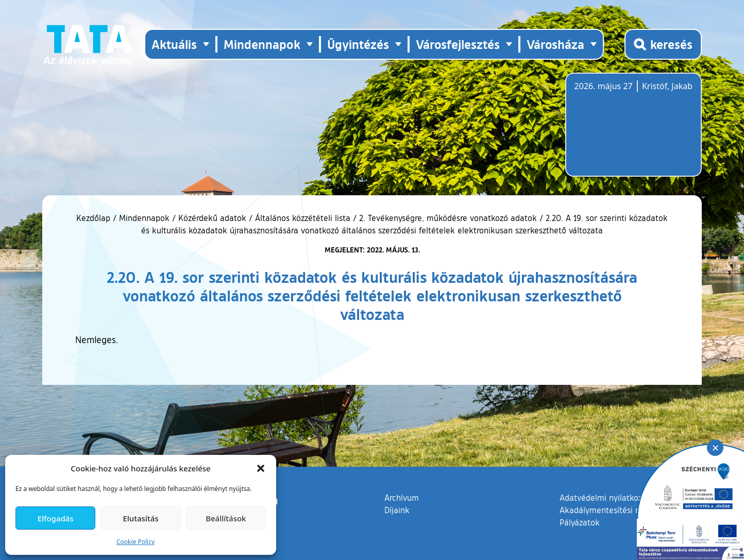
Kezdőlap (95, 218)
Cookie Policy (136, 542)
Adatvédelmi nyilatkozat (605, 498)
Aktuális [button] (174, 44)
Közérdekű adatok (212, 218)
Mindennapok (144, 218)
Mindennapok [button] (262, 44)
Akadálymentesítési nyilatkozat (618, 510)
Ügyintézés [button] (358, 44)
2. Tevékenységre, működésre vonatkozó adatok (448, 218)
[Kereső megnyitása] (663, 44)
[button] (261, 468)
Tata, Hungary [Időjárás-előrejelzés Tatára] (632, 131)
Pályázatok (580, 522)
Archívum (402, 497)
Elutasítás (140, 518)
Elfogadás (56, 518)
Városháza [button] (555, 44)
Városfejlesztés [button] (458, 44)
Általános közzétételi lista (303, 218)
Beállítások (226, 518)
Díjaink (397, 510)
